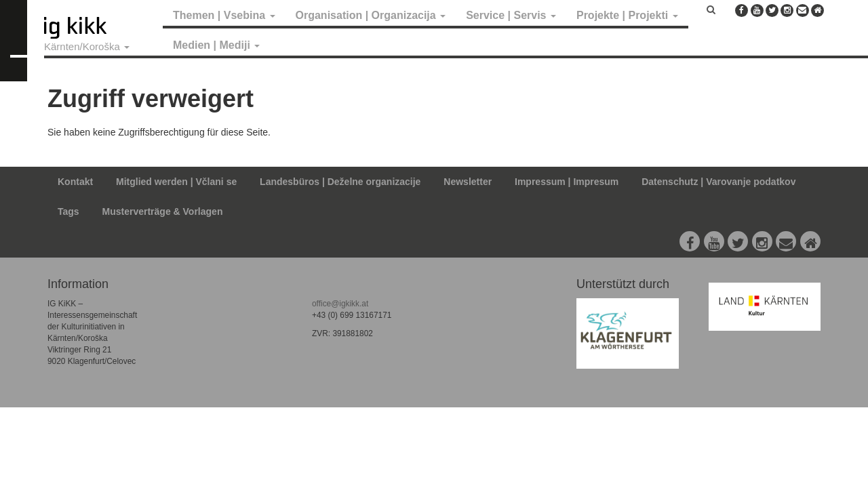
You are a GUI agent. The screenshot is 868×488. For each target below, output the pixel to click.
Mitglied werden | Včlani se (176, 182)
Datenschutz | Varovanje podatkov (718, 182)
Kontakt (75, 182)
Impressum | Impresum (567, 182)
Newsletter (468, 182)
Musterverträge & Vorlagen (163, 211)
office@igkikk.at (340, 304)
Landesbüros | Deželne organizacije (340, 182)
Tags (68, 211)
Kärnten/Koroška (87, 46)
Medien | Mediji (216, 45)
